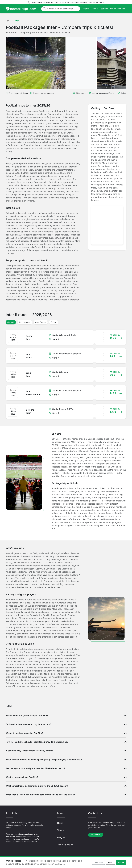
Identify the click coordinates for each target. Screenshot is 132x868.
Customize (98, 862)
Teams (94, 9)
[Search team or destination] (63, 9)
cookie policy (61, 864)
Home (86, 9)
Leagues (104, 9)
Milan (66, 553)
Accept (121, 862)
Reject (111, 862)
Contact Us (96, 835)
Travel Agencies (118, 9)
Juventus (50, 569)
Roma (44, 578)
